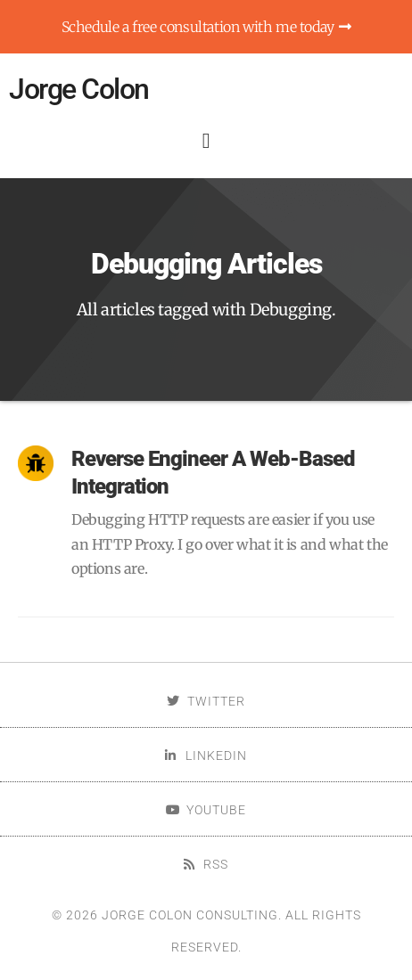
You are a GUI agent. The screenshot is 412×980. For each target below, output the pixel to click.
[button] (206, 141)
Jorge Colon (79, 89)
